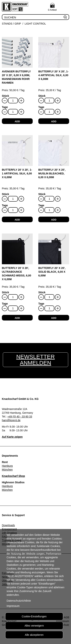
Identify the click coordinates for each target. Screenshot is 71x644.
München (7, 470)
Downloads (8, 525)
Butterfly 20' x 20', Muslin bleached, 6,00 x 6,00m (52, 173)
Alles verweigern (34, 626)
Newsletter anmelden (35, 360)
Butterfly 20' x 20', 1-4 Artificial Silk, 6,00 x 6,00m (53, 75)
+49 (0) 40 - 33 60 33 (20, 417)
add (17, 121)
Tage (5, 107)
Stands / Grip (11, 24)
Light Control (35, 24)
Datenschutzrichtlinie (19, 601)
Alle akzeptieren (34, 635)
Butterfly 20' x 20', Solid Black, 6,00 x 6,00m (52, 272)
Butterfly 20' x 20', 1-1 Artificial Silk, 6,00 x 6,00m (17, 173)
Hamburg (7, 466)
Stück (5, 96)
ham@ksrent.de (11, 420)
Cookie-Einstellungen (34, 616)
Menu (65, 7)
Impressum (13, 606)
